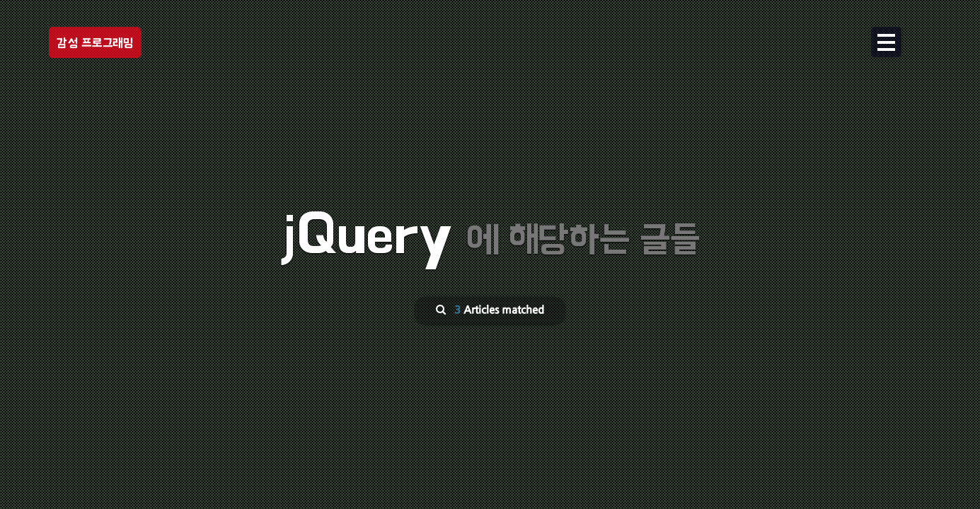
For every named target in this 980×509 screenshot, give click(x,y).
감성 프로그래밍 (95, 43)
